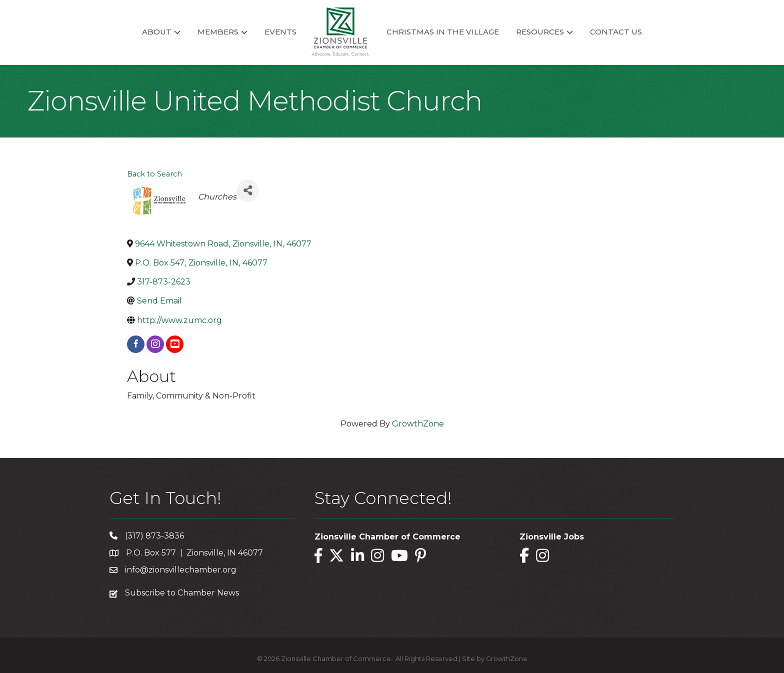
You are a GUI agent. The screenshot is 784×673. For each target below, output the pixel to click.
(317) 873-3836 (154, 536)
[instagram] (155, 344)
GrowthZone (418, 424)
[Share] (248, 191)
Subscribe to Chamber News (182, 593)
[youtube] (175, 344)
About (157, 32)
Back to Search (154, 174)
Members (218, 32)
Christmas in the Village (443, 32)
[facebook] (136, 344)
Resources (540, 32)
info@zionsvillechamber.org (181, 570)
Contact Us (616, 32)
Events (280, 32)
